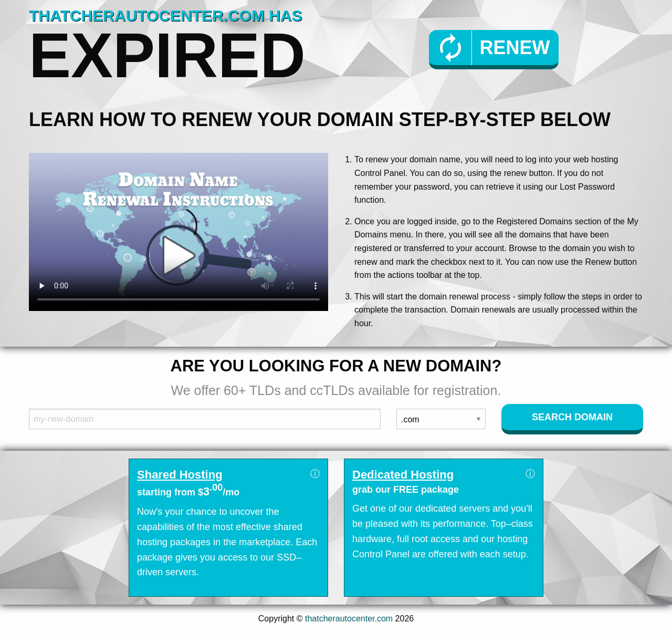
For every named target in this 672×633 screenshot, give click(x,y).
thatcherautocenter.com (349, 619)
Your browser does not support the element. (178, 232)
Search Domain (572, 417)
